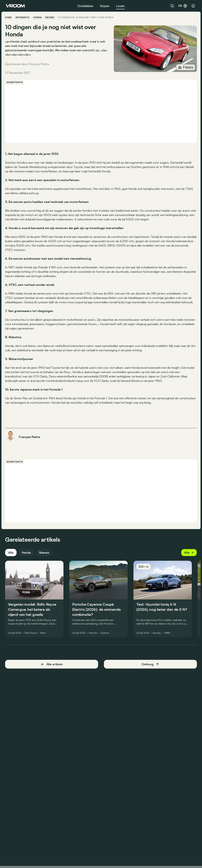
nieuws (50, 17)
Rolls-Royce (31, 637)
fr (183, 6)
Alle (11, 557)
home (9, 17)
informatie (23, 17)
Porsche (94, 637)
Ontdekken (85, 6)
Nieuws (45, 557)
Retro (43, 637)
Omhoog (150, 668)
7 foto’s (185, 67)
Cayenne (105, 637)
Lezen (120, 6)
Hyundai (157, 637)
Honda (38, 17)
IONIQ (168, 637)
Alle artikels (52, 668)
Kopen (105, 6)
